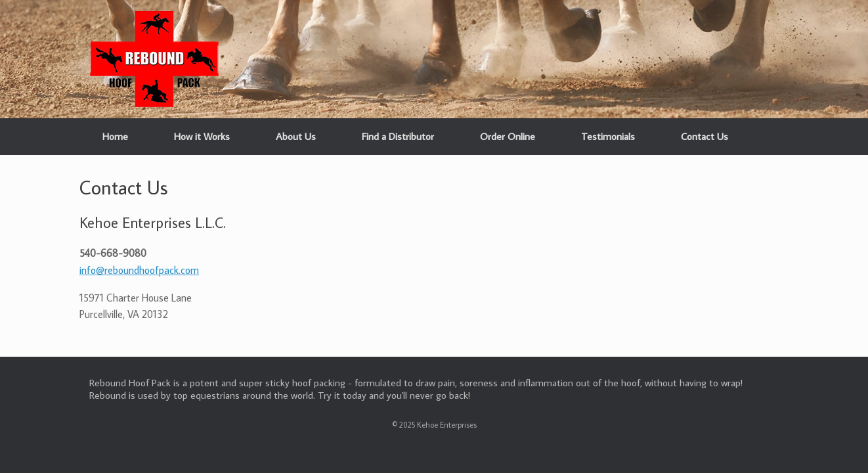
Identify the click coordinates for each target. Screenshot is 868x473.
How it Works (202, 136)
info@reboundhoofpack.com (139, 270)
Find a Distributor (398, 136)
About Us (296, 136)
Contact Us (705, 136)
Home (115, 136)
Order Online (508, 136)
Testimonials (608, 136)
